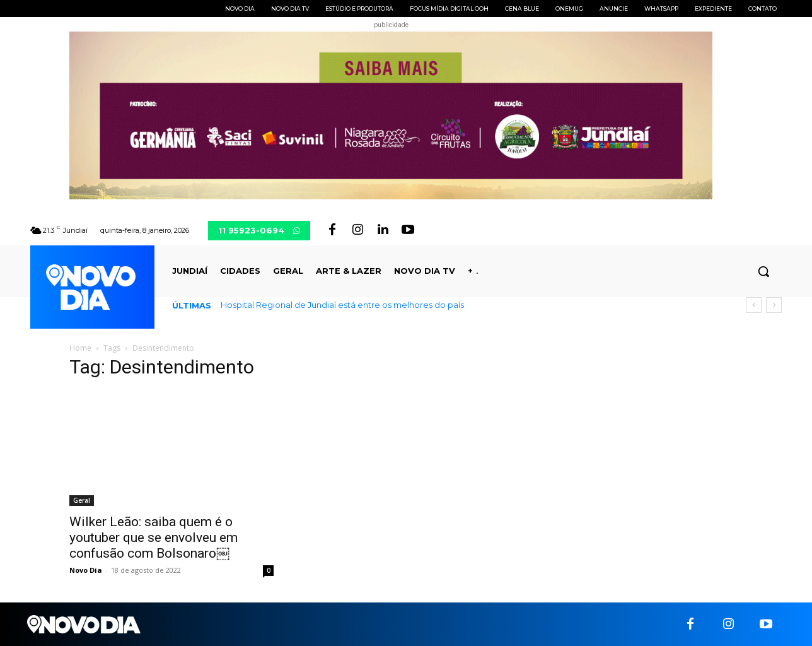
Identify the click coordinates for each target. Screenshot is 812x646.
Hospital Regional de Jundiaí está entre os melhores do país (342, 305)
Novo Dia (86, 570)
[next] (774, 305)
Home (80, 348)
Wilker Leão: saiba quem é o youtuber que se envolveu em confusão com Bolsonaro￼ (154, 537)
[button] (763, 271)
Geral (82, 500)
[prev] (754, 305)
